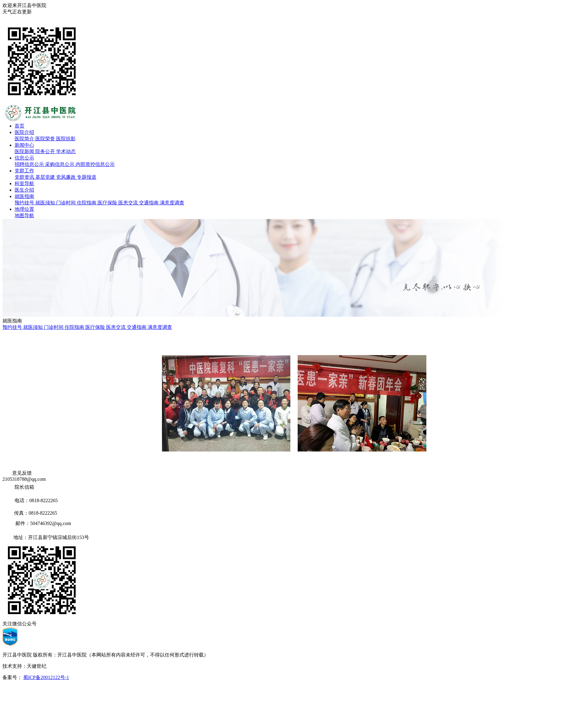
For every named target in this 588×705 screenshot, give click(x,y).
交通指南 (149, 203)
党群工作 (24, 171)
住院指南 (87, 203)
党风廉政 (66, 177)
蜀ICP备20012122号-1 (46, 677)
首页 (20, 126)
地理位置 (24, 209)
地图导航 (24, 216)
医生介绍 (24, 190)
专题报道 (87, 177)
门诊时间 (66, 203)
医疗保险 (108, 203)
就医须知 (46, 203)
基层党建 (46, 177)
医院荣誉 (46, 139)
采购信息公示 (60, 164)
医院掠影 (66, 139)
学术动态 (66, 151)
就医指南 (24, 196)
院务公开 (46, 151)
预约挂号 (25, 203)
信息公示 (24, 158)
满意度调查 (172, 203)
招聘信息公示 (30, 164)
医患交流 (129, 203)
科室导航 (24, 183)
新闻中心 (24, 145)
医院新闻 (25, 151)
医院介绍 (24, 132)
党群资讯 (25, 177)
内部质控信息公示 (95, 164)
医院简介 (25, 139)
